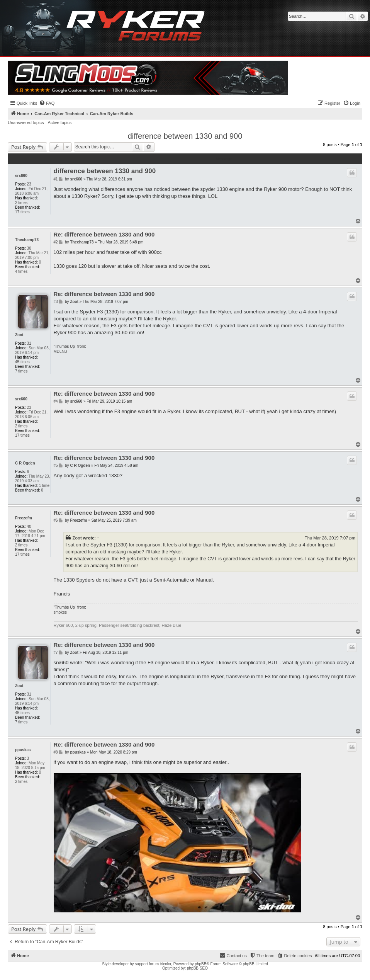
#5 (56, 465)
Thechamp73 (27, 240)
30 (29, 248)
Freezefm (24, 518)
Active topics (60, 122)
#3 (56, 302)
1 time (44, 486)
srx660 (21, 176)
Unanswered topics (26, 122)
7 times (21, 371)
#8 (56, 752)
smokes (60, 612)
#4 (56, 401)
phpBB (200, 964)
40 (29, 527)
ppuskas (23, 750)
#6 (56, 520)
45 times (22, 362)
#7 (56, 652)
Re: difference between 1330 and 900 (104, 234)
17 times (22, 212)
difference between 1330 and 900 (185, 136)
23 (29, 184)
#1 (56, 179)
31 (29, 343)
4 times (21, 271)
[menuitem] (47, 103)
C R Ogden (25, 463)
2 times (21, 203)
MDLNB (60, 351)
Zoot (19, 335)
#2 (56, 242)
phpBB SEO (197, 968)
